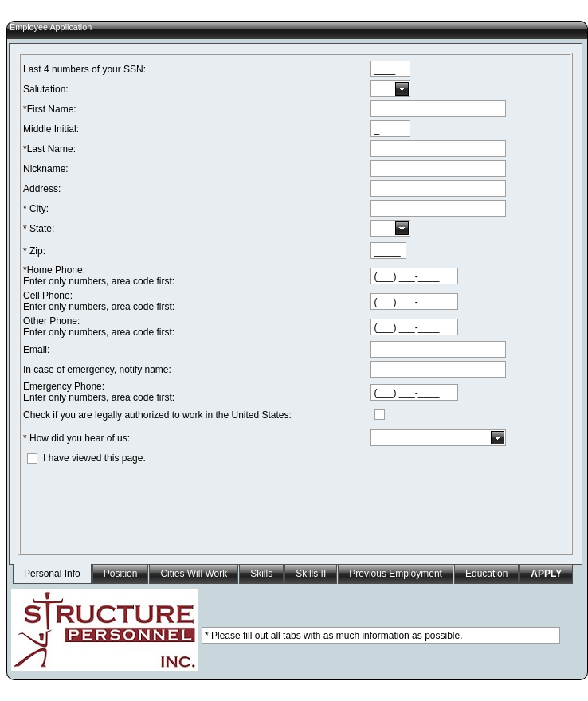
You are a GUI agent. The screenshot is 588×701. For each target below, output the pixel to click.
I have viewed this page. (94, 458)
